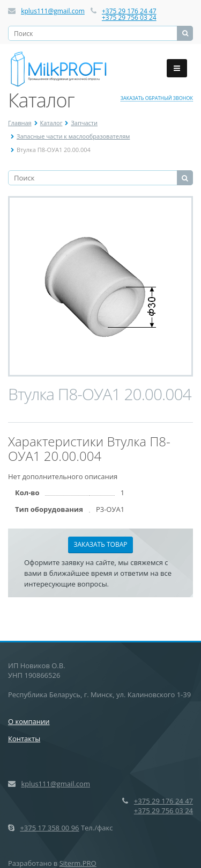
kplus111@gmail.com (53, 11)
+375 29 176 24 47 (129, 11)
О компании (29, 721)
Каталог (51, 123)
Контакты (24, 739)
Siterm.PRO (78, 863)
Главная (20, 123)
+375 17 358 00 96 (49, 828)
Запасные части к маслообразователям (73, 136)
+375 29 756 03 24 (129, 17)
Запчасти (84, 123)
